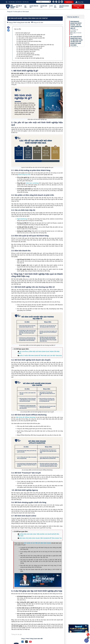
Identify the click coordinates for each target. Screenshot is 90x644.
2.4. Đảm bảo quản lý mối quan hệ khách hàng (29, 41)
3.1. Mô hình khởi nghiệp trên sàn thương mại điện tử (30, 46)
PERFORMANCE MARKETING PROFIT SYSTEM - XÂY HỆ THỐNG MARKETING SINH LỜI (76, 25)
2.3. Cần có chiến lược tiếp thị (24, 40)
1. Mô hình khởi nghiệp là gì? (23, 33)
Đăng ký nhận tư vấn (78, 7)
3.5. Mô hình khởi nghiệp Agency (25, 53)
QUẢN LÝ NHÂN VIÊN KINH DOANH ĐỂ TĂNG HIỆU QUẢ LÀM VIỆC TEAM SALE (41, 356)
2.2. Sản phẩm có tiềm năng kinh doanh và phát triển (31, 38)
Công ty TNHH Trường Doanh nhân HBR (19, 23)
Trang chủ (10, 12)
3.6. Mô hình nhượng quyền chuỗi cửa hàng (28, 55)
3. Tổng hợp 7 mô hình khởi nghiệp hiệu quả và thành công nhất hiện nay (34, 45)
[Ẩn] (20, 29)
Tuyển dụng (69, 2)
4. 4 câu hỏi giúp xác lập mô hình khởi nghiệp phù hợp (30, 58)
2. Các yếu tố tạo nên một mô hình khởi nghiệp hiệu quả (30, 35)
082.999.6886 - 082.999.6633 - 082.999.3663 (19, 2)
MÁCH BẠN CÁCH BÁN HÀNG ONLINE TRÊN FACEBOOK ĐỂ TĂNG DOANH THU (40, 538)
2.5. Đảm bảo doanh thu (23, 43)
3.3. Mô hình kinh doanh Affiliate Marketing (28, 50)
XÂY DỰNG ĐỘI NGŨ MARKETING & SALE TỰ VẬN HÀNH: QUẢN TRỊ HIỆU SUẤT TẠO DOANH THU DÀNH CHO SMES (76, 41)
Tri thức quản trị (18, 12)
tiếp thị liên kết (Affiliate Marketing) (26, 417)
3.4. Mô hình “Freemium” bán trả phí (26, 51)
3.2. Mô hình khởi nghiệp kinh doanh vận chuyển (29, 48)
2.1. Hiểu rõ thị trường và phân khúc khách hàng (29, 36)
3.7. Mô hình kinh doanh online (24, 56)
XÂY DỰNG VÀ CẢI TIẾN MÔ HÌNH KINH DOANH (37, 543)
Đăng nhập (79, 2)
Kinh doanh (26, 12)
